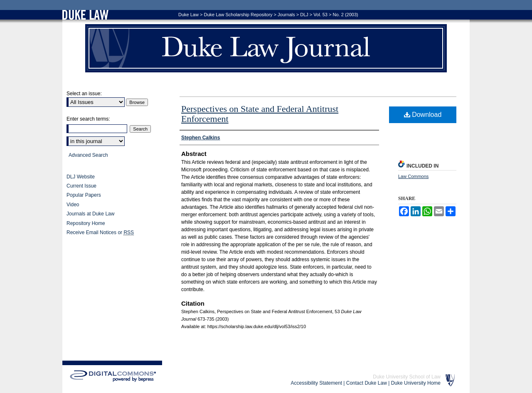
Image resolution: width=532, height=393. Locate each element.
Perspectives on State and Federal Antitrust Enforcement (260, 114)
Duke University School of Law (407, 377)
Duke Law (188, 15)
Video (73, 205)
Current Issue (81, 186)
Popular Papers (84, 195)
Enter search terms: (88, 119)
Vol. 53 (320, 15)
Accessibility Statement (316, 383)
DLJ (304, 15)
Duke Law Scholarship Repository (238, 15)
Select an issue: (84, 94)
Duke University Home (416, 383)
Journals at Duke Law (90, 214)
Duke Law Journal (266, 48)
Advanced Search (88, 155)
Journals (286, 15)
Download (423, 115)
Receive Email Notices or (100, 233)
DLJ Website (81, 177)
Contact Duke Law (367, 383)
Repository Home (86, 223)
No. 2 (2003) (346, 15)
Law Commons (413, 176)
